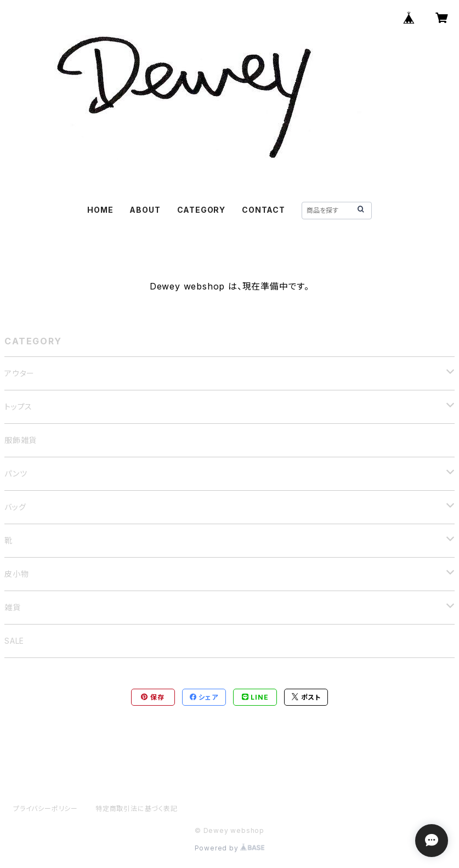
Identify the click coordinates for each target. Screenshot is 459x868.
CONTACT (263, 210)
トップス (18, 407)
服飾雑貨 (21, 440)
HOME (100, 210)
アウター (19, 373)
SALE (14, 641)
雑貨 (13, 607)
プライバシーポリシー (46, 809)
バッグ (15, 507)
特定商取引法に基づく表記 (137, 809)
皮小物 (16, 574)
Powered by (230, 848)
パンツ (16, 473)
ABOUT (145, 210)
